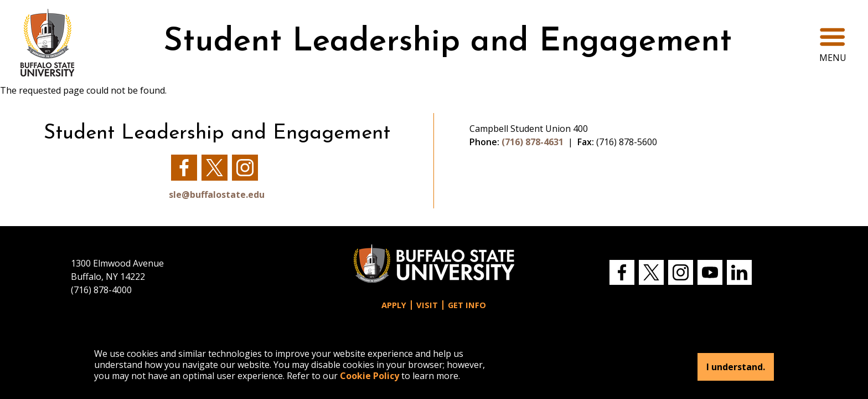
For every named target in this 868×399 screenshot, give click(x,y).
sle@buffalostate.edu (217, 195)
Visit (427, 305)
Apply (394, 305)
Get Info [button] (467, 305)
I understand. (736, 367)
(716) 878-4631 (533, 142)
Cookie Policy (370, 376)
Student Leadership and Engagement (448, 42)
